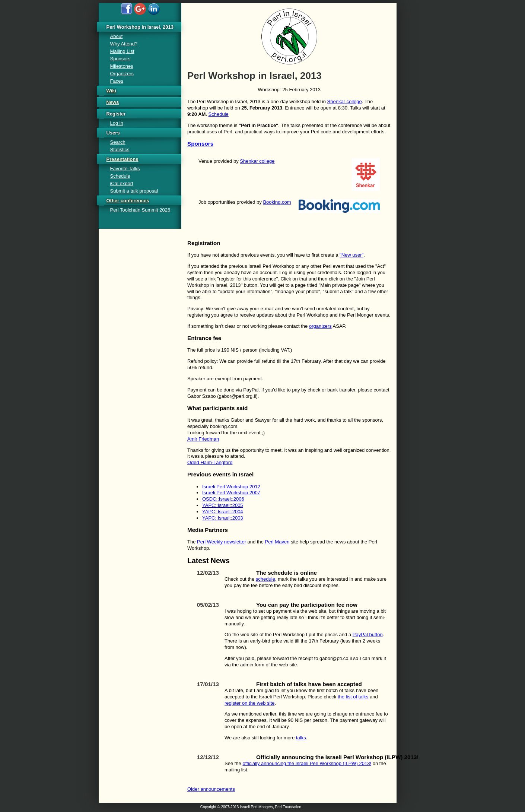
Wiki (111, 91)
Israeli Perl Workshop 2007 (231, 493)
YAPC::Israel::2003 (223, 518)
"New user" (351, 255)
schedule (265, 579)
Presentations (122, 159)
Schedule (219, 114)
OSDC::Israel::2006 (223, 499)
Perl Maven (277, 542)
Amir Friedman (203, 439)
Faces (116, 81)
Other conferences (128, 201)
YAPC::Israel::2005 (223, 505)
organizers (320, 326)
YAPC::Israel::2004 (223, 512)
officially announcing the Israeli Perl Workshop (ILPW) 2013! (307, 763)
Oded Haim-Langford (210, 462)
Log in (116, 123)
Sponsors (200, 144)
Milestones (121, 66)
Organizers (122, 74)
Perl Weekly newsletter (222, 542)
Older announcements (211, 789)
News (112, 102)
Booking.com (277, 202)
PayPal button (368, 635)
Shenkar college (345, 101)
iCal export (121, 183)
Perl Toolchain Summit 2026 (140, 210)
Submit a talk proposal (134, 191)
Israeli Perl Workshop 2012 (231, 487)
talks (301, 738)
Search (117, 142)
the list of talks (353, 697)
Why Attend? (124, 44)
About (116, 36)
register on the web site (249, 703)
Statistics (120, 150)
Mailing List (122, 51)
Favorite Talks (125, 169)
